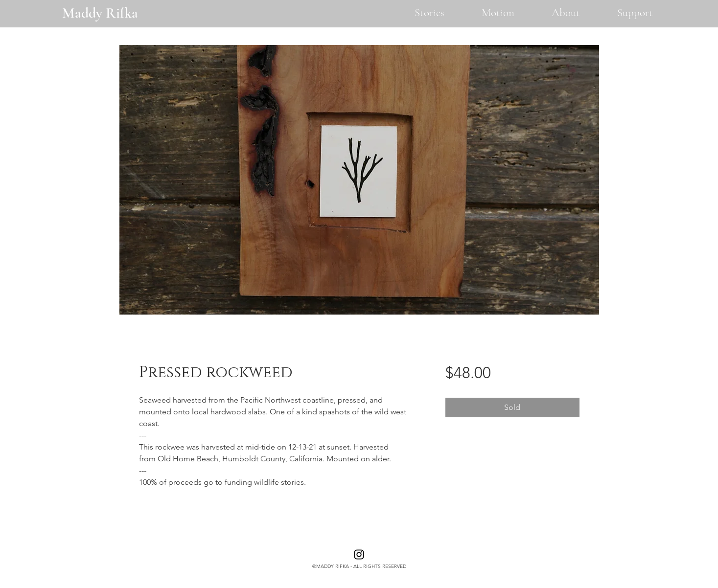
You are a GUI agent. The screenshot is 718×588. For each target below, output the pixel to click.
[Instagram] (359, 554)
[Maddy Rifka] (100, 13)
